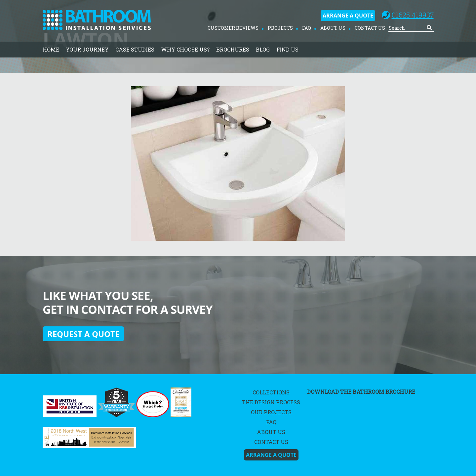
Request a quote (83, 334)
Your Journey (87, 49)
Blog (263, 49)
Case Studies (135, 49)
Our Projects (271, 412)
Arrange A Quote (348, 16)
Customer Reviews (233, 28)
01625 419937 (413, 15)
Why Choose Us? (185, 49)
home (51, 49)
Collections (271, 392)
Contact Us (370, 28)
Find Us (287, 49)
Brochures (233, 49)
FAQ (307, 28)
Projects (280, 28)
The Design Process (271, 402)
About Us (333, 28)
